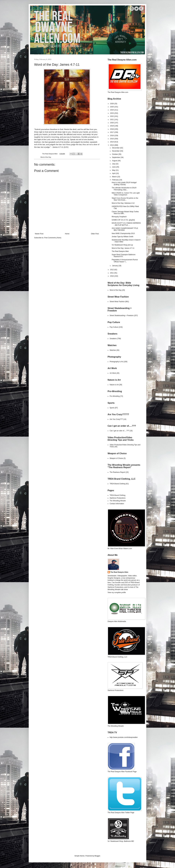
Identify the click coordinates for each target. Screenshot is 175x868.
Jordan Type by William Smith (122, 237)
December (116, 148)
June (114, 167)
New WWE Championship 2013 (123, 233)
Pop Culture (114, 327)
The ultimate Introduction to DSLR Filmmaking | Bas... (124, 189)
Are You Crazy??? (116, 419)
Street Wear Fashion (117, 302)
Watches (113, 350)
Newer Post (39, 234)
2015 (112, 139)
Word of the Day (46, 157)
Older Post (95, 234)
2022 (112, 116)
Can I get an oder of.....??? (119, 431)
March (115, 177)
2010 (112, 276)
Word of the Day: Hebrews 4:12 (123, 203)
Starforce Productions (118, 498)
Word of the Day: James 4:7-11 (123, 248)
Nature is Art (114, 385)
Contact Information (117, 504)
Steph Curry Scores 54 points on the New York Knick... (125, 199)
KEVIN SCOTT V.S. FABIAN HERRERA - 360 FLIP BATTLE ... (126, 224)
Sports (112, 408)
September (116, 157)
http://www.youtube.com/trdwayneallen (124, 737)
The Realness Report (117, 472)
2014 (112, 142)
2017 (112, 132)
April (114, 173)
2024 (112, 110)
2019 (112, 126)
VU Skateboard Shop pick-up (122, 245)
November (116, 151)
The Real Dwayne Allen (120, 251)
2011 (112, 273)
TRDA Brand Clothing (118, 484)
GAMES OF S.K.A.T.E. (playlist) (123, 220)
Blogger (97, 856)
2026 (112, 104)
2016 (112, 136)
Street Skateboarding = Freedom (122, 315)
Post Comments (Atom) (53, 238)
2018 (112, 129)
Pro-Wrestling (115, 396)
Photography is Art (116, 362)
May (114, 170)
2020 (112, 123)
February (116, 180)
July (114, 164)
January (115, 266)
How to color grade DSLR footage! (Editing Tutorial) (124, 183)
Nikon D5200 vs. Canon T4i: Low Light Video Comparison (126, 194)
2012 (112, 270)
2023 (112, 113)
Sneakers (113, 339)
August (115, 161)
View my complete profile (117, 593)
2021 (112, 120)
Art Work (113, 373)
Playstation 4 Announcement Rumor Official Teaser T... (125, 261)
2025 (112, 107)
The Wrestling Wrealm (118, 501)
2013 (112, 145)
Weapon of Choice (116, 458)
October (115, 154)
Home (67, 234)
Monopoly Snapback (119, 217)
